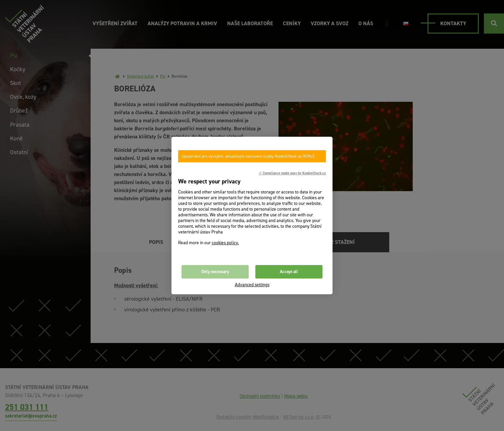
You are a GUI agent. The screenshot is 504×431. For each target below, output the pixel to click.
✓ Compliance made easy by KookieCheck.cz (292, 173)
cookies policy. (225, 243)
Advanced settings (252, 285)
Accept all (289, 272)
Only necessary (215, 272)
